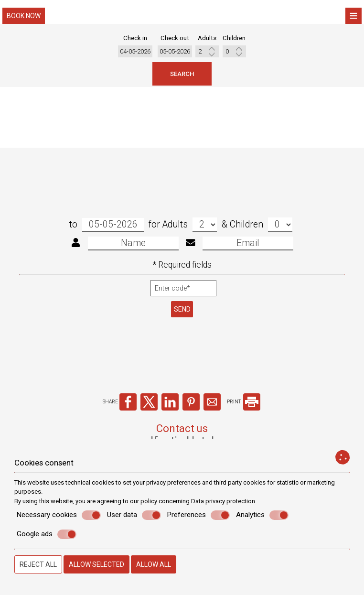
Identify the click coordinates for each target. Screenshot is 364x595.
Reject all (38, 564)
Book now (24, 16)
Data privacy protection (223, 501)
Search (182, 76)
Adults (190, 232)
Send (182, 316)
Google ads (47, 534)
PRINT (244, 416)
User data (134, 515)
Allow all (154, 564)
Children (261, 232)
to (107, 232)
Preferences (198, 515)
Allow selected (96, 564)
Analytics (262, 515)
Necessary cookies (59, 515)
